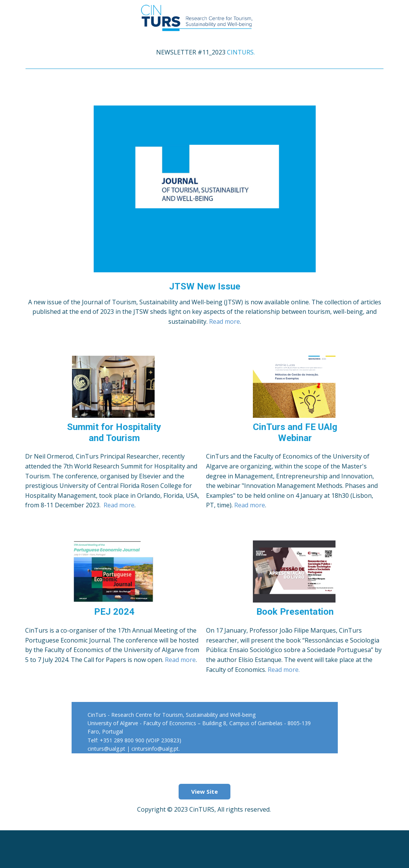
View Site (204, 791)
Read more (224, 321)
